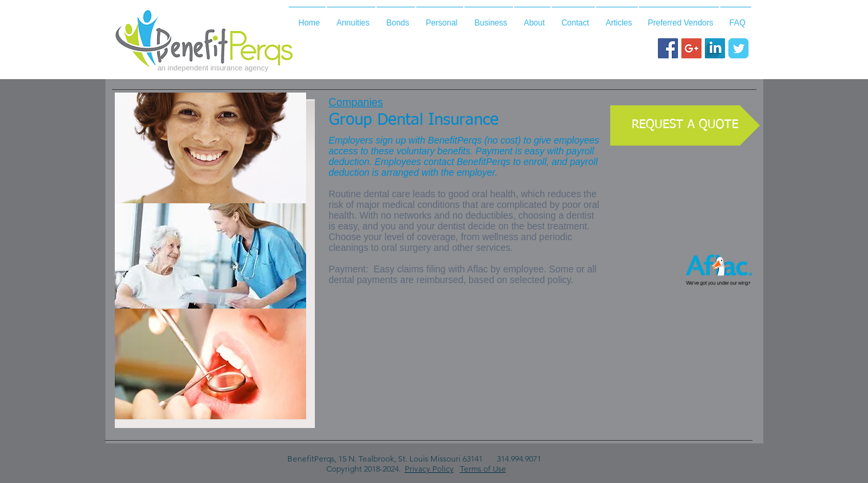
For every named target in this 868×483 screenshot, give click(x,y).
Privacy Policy (429, 469)
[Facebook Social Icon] (668, 48)
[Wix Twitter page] (738, 48)
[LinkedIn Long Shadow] (715, 48)
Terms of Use (483, 469)
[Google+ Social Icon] (691, 48)
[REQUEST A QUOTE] (685, 125)
